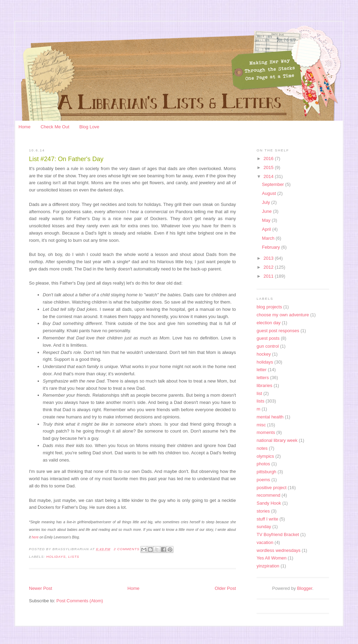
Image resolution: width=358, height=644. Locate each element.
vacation (265, 542)
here (36, 537)
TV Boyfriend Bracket (278, 534)
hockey (264, 354)
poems (263, 480)
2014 (269, 176)
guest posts (268, 338)
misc (261, 425)
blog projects (269, 307)
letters (263, 378)
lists (74, 557)
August (270, 193)
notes (262, 448)
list (259, 393)
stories (263, 511)
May (267, 220)
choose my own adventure (283, 315)
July (267, 202)
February (272, 247)
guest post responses (278, 331)
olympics (265, 456)
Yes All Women (272, 558)
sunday (264, 527)
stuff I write (267, 519)
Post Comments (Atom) (80, 601)
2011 (269, 276)
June (268, 211)
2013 (269, 258)
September (274, 184)
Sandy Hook (269, 503)
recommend (268, 495)
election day (268, 323)
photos (263, 464)
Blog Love (89, 127)
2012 (269, 267)
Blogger (305, 588)
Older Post (225, 588)
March (269, 238)
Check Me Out (55, 127)
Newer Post (41, 588)
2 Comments (127, 549)
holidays (56, 557)
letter (262, 370)
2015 (269, 167)
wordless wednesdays (279, 550)
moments (266, 432)
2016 (269, 158)
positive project (272, 488)
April (267, 229)
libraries (265, 385)
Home (25, 127)
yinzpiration (268, 566)
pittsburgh (266, 472)
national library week (277, 440)
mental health (270, 417)
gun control (268, 346)
